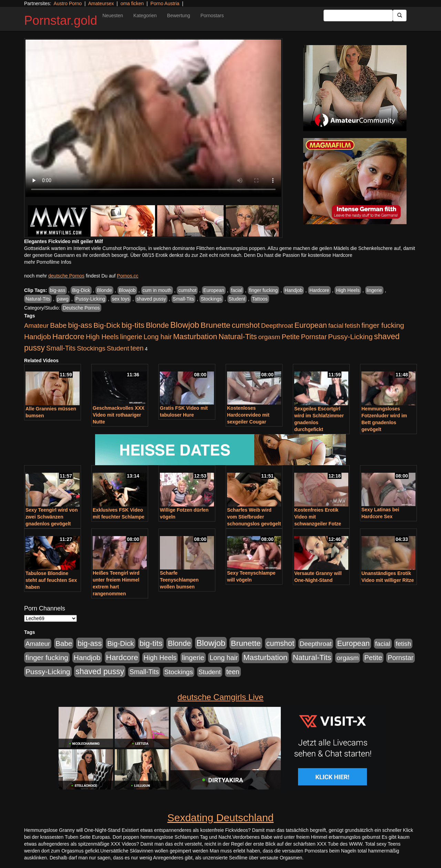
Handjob (294, 290)
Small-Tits (184, 299)
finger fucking (263, 290)
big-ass (58, 290)
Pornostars (212, 15)
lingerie (374, 290)
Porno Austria (165, 3)
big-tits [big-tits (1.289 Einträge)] (133, 325)
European (214, 290)
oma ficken (132, 3)
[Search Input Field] (358, 15)
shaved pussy (151, 299)
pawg (63, 299)
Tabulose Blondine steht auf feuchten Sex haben (51, 580)
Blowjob (127, 290)
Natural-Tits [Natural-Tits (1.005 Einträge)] (238, 337)
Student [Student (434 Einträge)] (118, 348)
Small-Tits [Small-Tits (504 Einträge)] (61, 348)
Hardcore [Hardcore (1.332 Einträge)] (68, 336)
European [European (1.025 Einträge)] (311, 325)
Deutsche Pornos (81, 308)
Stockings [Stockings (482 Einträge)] (91, 348)
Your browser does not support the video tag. (153, 118)
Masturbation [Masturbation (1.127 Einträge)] (195, 337)
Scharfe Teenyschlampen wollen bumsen (179, 580)
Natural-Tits (38, 299)
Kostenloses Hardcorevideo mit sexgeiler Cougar (248, 415)
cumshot (187, 290)
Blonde (104, 290)
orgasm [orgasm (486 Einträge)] (269, 337)
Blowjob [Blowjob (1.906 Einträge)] (185, 325)
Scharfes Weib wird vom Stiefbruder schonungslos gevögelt (254, 517)
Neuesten (113, 15)
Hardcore (319, 290)
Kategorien (145, 15)
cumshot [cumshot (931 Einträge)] (246, 325)
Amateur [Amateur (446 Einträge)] (36, 326)
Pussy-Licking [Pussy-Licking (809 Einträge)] (350, 337)
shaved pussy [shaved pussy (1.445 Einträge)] (100, 671)
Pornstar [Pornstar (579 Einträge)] (314, 337)
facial (237, 290)
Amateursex (101, 3)
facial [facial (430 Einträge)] (336, 326)
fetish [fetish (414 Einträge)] (352, 326)
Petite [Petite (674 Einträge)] (291, 337)
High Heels (348, 290)
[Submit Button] (400, 15)
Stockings (211, 299)
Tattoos (260, 299)
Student (237, 299)
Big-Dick (81, 290)
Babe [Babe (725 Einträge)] (58, 325)
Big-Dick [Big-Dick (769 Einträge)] (107, 325)
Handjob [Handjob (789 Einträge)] (38, 337)
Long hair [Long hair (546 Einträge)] (158, 337)
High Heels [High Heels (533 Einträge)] (102, 337)
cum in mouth (157, 290)
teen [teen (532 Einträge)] (137, 348)
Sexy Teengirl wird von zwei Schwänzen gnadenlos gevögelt (52, 517)
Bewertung (179, 15)
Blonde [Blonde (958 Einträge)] (157, 325)
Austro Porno (68, 3)
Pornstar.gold (61, 20)
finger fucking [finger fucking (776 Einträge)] (383, 325)
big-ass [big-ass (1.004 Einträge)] (80, 325)
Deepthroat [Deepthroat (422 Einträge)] (277, 326)
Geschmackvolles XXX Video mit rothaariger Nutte (119, 415)
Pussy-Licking (90, 299)
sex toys (121, 299)
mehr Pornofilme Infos (48, 262)
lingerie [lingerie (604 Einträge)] (131, 337)
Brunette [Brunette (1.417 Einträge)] (216, 325)
